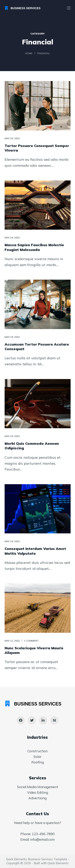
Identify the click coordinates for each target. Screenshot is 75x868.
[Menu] (69, 8)
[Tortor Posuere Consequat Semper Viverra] (38, 106)
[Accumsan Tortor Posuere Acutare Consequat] (38, 304)
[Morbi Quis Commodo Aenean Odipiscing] (38, 404)
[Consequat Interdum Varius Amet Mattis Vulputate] (38, 509)
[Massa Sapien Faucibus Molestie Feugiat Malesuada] (38, 205)
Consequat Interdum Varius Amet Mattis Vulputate (35, 551)
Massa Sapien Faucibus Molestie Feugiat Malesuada (34, 247)
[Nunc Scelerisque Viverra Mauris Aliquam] (38, 608)
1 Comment (31, 641)
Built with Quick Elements (51, 863)
